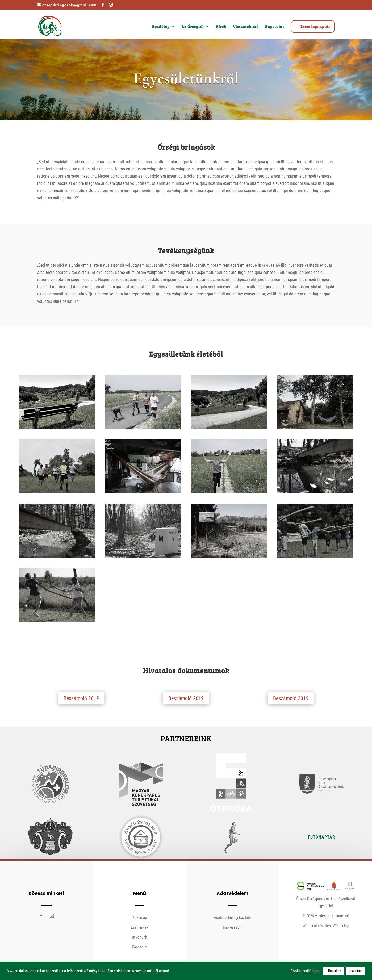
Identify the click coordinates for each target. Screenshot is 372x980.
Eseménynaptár (315, 26)
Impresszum (233, 927)
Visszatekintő (246, 27)
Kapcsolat (275, 27)
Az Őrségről (193, 27)
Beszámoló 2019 (81, 698)
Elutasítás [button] (356, 971)
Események (140, 927)
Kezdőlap (161, 27)
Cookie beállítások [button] (305, 971)
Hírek (221, 27)
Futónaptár (321, 837)
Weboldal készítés (317, 926)
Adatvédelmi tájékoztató (232, 918)
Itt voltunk (139, 937)
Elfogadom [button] (334, 971)
